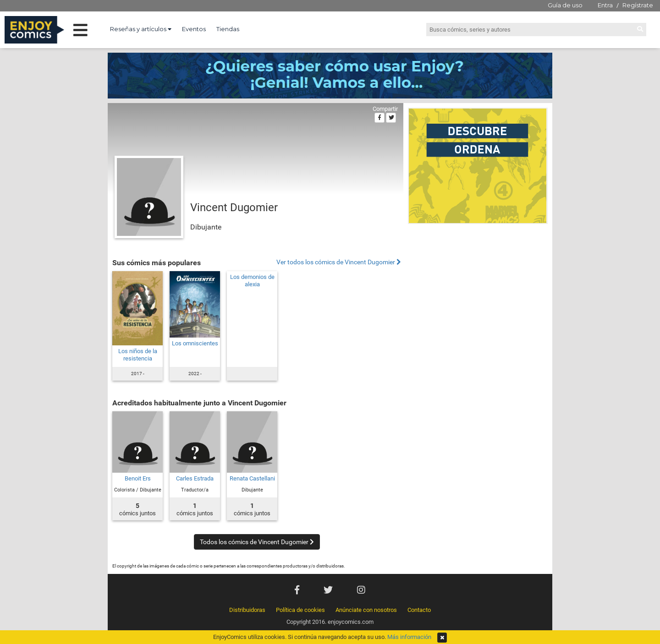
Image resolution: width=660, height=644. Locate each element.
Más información (409, 637)
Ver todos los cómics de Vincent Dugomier (339, 262)
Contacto (419, 610)
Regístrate (638, 5)
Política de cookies (300, 610)
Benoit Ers (138, 478)
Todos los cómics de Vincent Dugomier (257, 542)
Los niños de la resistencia (138, 355)
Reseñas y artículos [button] (141, 29)
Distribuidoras (247, 610)
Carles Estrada (195, 478)
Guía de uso (565, 5)
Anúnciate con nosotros (366, 610)
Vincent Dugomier (234, 207)
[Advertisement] (478, 290)
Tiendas (228, 29)
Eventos (194, 29)
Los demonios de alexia (252, 281)
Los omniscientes (195, 343)
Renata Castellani (252, 478)
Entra (605, 5)
